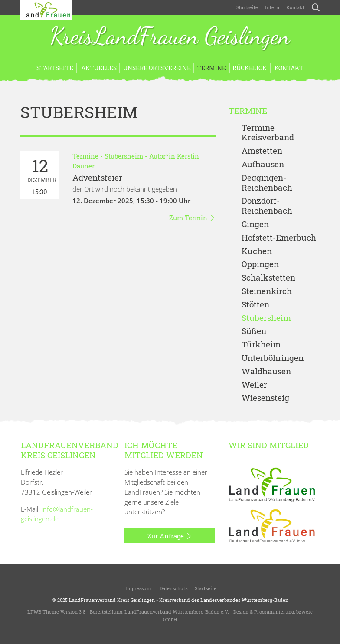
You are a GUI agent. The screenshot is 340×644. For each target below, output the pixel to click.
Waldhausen (266, 372)
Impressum (138, 588)
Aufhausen (263, 164)
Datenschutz (173, 588)
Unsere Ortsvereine (157, 68)
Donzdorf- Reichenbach (267, 206)
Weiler (254, 385)
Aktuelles (98, 68)
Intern (272, 7)
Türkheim (261, 345)
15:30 (42, 175)
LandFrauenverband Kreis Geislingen (112, 600)
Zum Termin (192, 218)
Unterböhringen (273, 358)
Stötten (255, 305)
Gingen (255, 224)
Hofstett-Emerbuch (279, 238)
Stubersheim (124, 156)
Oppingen (260, 264)
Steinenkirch (267, 291)
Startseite (247, 7)
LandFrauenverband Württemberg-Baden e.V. (177, 612)
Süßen (254, 331)
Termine (211, 68)
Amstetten (262, 151)
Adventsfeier (97, 177)
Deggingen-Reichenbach (267, 183)
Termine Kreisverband (268, 133)
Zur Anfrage (170, 536)
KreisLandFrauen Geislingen (170, 37)
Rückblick (250, 68)
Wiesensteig (265, 398)
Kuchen (257, 251)
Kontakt (295, 7)
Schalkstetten (268, 278)
